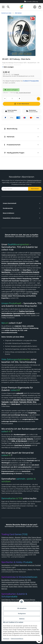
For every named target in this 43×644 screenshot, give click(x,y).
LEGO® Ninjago (25, 584)
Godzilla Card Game (25, 548)
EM (26, 580)
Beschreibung (11, 129)
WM (29, 580)
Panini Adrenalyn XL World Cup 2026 (15, 555)
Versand (17, 74)
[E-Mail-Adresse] (15, 189)
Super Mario (13, 587)
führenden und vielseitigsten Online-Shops (17, 261)
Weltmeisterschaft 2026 (10, 582)
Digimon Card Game (23, 546)
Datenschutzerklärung (34, 180)
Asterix (35, 587)
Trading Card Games (9, 255)
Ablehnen (22, 619)
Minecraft (5, 587)
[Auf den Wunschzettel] (38, 99)
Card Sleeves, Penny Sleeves (12, 600)
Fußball (16, 565)
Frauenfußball (24, 582)
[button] (3, 7)
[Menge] (12, 99)
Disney (20, 587)
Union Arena (14, 550)
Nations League (13, 584)
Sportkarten (6, 565)
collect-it (6, 431)
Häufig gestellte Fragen (14, 153)
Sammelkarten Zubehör (16, 263)
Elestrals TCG (23, 550)
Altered (31, 550)
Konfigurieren (22, 614)
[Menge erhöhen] (20, 99)
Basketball (23, 565)
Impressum (6, 639)
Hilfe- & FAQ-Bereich (19, 441)
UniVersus (14, 548)
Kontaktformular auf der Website (21, 439)
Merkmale (9, 137)
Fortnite (34, 584)
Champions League (17, 580)
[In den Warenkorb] (21, 104)
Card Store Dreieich (18, 289)
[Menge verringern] (5, 99)
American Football (34, 565)
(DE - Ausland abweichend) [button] (23, 93)
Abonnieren (35, 189)
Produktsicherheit (12, 145)
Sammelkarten (35, 253)
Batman (4, 589)
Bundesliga (6, 580)
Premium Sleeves (29, 600)
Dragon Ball (28, 587)
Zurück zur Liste (6, 13)
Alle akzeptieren (22, 608)
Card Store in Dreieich (23, 445)
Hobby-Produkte (8, 570)
